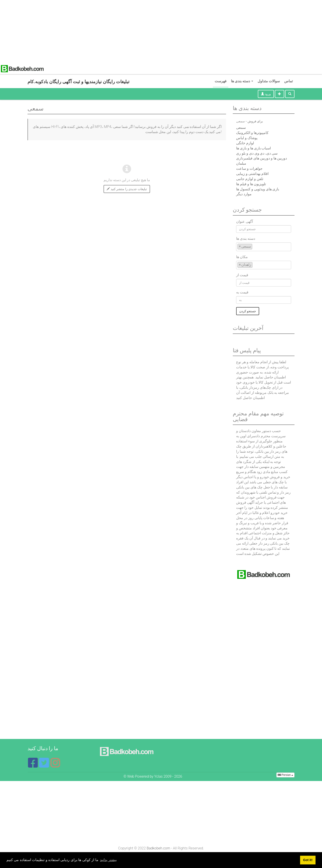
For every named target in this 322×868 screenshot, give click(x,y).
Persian (285, 775)
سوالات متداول (269, 81)
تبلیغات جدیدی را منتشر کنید (127, 189)
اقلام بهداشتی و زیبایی (252, 174)
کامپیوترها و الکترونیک (252, 133)
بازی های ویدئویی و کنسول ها (258, 189)
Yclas (159, 776)
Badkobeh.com (158, 848)
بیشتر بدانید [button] (108, 860)
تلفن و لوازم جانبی (250, 179)
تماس (288, 81)
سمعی (241, 128)
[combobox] (264, 247)
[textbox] (255, 246)
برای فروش (255, 121)
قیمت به (242, 292)
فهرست (221, 81)
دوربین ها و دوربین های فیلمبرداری (262, 158)
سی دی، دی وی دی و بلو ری (257, 153)
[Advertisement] (134, 31)
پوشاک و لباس (247, 138)
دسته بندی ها (242, 81)
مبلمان (241, 163)
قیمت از (242, 275)
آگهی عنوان (245, 222)
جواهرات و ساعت (249, 169)
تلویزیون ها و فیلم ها (251, 184)
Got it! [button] (308, 860)
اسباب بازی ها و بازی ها (254, 148)
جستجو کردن (248, 311)
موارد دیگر (244, 194)
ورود (266, 94)
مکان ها (242, 257)
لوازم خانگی (245, 143)
